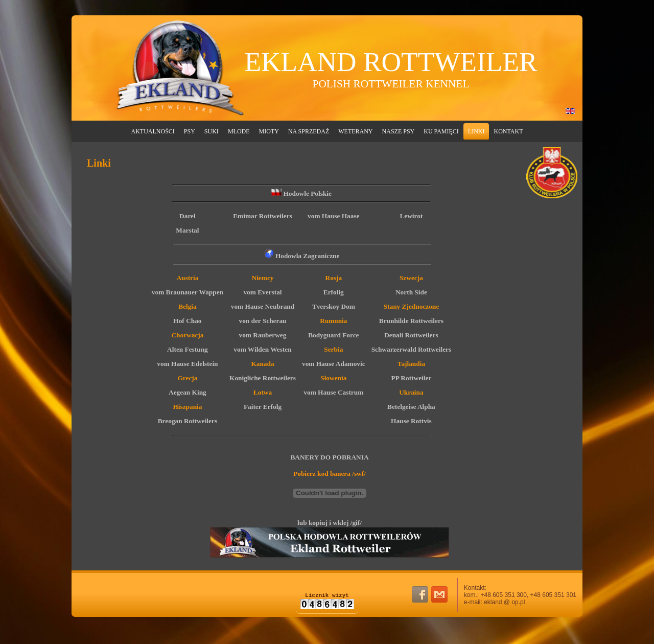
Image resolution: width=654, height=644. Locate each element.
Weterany (355, 131)
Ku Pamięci (441, 131)
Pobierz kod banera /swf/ (330, 474)
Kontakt (508, 131)
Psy (190, 131)
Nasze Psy (399, 131)
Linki (476, 131)
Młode (239, 131)
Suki (212, 131)
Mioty (269, 131)
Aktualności (153, 131)
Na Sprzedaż (309, 131)
